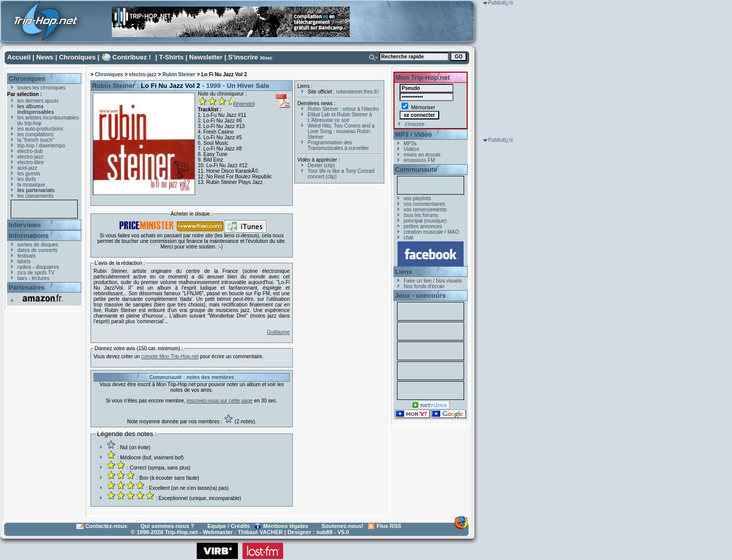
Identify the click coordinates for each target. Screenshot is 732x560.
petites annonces (423, 226)
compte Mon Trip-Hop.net (170, 356)
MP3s (410, 144)
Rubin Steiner (179, 74)
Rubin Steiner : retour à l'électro (343, 109)
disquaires (47, 267)
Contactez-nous (106, 526)
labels (24, 261)
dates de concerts (37, 250)
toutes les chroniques (41, 88)
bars (22, 278)
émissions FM (419, 160)
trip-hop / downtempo (41, 146)
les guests (29, 174)
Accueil (19, 57)
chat (408, 238)
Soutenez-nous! (343, 526)
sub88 (324, 532)
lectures (40, 278)
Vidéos (411, 149)
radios (24, 267)
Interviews (25, 225)
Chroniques (77, 57)
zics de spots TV (36, 273)
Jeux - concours (420, 295)
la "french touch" (36, 140)
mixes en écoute (422, 155)
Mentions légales (286, 526)
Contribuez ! (132, 57)
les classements (35, 196)
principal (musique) (425, 221)
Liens (404, 272)
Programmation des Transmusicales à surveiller (338, 145)
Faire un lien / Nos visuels (433, 281)
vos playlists (417, 198)
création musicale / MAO (431, 232)
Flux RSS (389, 526)
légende (244, 104)
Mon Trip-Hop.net (423, 77)
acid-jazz (27, 168)
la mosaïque (31, 185)
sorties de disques (38, 245)
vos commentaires (424, 204)
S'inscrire (243, 57)
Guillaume (278, 332)
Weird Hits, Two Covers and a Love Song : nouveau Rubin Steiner (341, 131)
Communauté (416, 169)
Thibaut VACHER (260, 532)
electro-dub (30, 151)
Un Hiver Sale (248, 86)
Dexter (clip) (321, 165)
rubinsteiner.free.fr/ (358, 92)
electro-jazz (30, 157)
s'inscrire (415, 124)
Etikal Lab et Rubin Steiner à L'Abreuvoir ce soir (340, 117)
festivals (26, 256)
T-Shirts (171, 57)
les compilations (35, 134)
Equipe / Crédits (229, 526)
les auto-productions (40, 129)
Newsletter (206, 57)
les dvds (27, 179)
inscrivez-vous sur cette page (220, 401)
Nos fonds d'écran (424, 286)
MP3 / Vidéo (414, 134)
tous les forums (421, 215)
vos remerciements (425, 210)
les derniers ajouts (38, 101)
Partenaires (27, 287)
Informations (29, 236)
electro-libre (30, 162)
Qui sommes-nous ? (167, 526)
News (45, 57)
